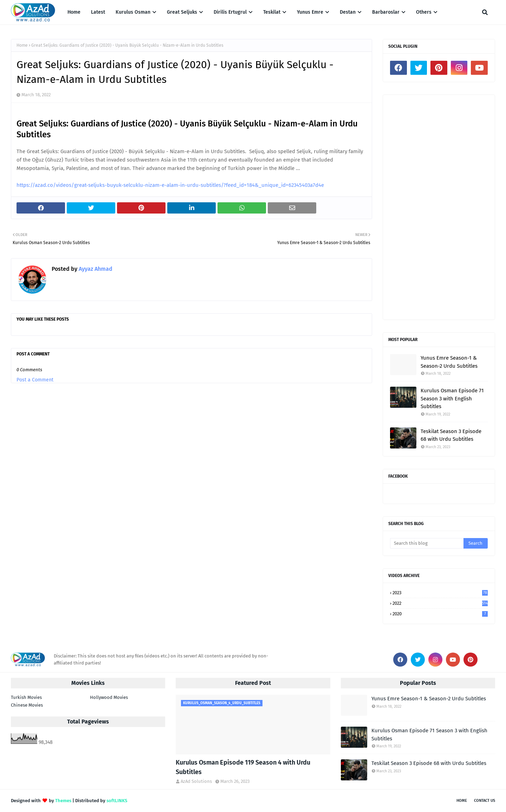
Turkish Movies (26, 697)
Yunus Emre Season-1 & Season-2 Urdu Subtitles (449, 362)
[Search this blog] (427, 543)
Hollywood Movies (109, 697)
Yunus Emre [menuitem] (310, 12)
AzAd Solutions (196, 781)
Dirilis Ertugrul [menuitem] (230, 12)
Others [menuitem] (424, 12)
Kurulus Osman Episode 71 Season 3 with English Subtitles (452, 398)
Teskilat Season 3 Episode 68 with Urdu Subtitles (451, 435)
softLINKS (117, 801)
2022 (440, 603)
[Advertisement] (439, 207)
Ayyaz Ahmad (95, 269)
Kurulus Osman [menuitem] (133, 12)
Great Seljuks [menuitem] (182, 12)
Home (22, 45)
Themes (63, 801)
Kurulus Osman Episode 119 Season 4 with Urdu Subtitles (243, 767)
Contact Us (485, 801)
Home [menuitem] (74, 12)
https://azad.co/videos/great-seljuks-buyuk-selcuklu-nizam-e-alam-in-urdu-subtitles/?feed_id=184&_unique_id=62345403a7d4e (170, 185)
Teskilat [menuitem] (272, 12)
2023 (440, 593)
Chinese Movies (27, 705)
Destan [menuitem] (348, 12)
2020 (440, 614)
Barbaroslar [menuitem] (386, 12)
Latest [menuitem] (98, 12)
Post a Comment (35, 380)
